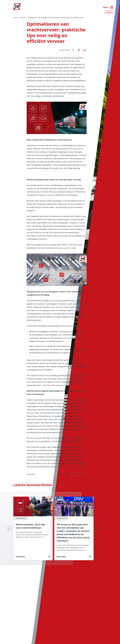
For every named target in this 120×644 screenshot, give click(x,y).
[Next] (98, 529)
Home (16, 17)
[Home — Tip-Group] (17, 7)
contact (70, 467)
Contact (109, 12)
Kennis (22, 17)
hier (70, 248)
